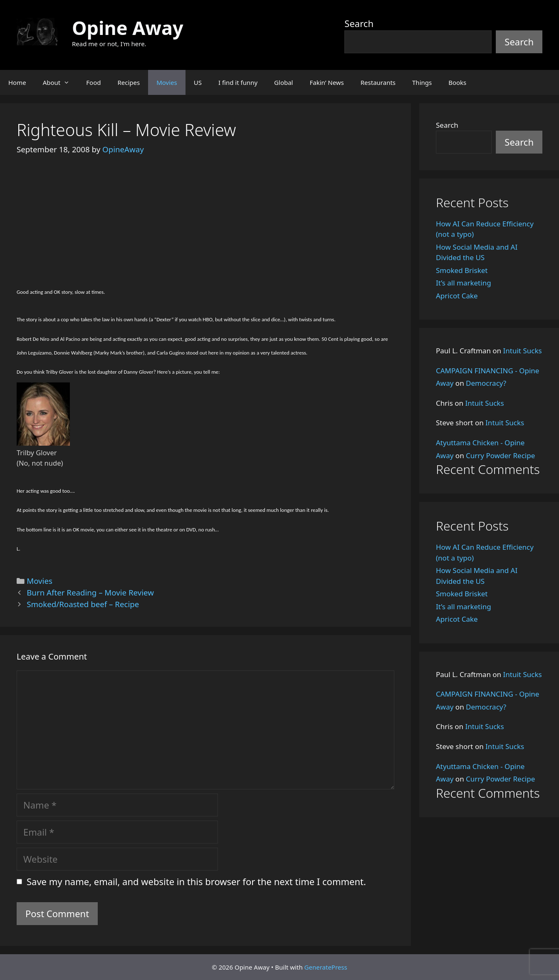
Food (93, 82)
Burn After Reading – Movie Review (90, 592)
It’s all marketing (464, 283)
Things (422, 82)
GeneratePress (326, 967)
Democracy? (486, 383)
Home (17, 82)
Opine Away (128, 28)
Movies (167, 82)
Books (457, 82)
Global (283, 82)
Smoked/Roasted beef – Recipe (83, 604)
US (198, 82)
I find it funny (238, 82)
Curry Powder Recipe (500, 455)
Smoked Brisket (462, 270)
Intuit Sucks (523, 351)
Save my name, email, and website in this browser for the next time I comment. (196, 881)
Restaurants (378, 82)
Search (359, 23)
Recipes (129, 82)
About (61, 82)
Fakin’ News (327, 82)
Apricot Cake (457, 296)
